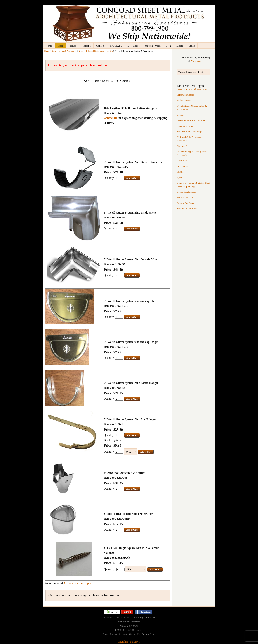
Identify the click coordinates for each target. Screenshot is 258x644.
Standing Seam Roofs (187, 209)
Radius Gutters (184, 100)
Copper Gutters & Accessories (191, 120)
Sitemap (123, 634)
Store (60, 46)
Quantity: (109, 178)
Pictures (73, 46)
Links (192, 46)
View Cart (196, 61)
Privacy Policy (149, 634)
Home (49, 46)
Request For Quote (186, 203)
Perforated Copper (185, 95)
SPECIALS (116, 46)
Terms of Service (185, 197)
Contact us (110, 118)
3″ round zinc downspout (78, 583)
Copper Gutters (110, 634)
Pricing (87, 46)
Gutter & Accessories (68, 51)
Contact (100, 46)
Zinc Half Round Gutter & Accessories (96, 51)
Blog (169, 46)
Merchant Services (129, 642)
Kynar (180, 177)
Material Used (153, 46)
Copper (180, 115)
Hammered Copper (186, 126)
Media (180, 46)
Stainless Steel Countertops (190, 132)
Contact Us (134, 634)
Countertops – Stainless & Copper (193, 89)
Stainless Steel (184, 146)
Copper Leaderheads (186, 192)
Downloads (134, 46)
